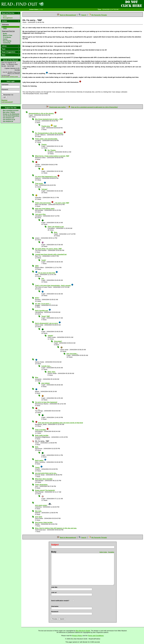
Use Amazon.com (9, 118)
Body (54, 552)
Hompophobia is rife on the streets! (43, 113)
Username (5, 85)
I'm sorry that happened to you (47, 176)
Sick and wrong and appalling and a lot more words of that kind (59, 423)
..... (37, 409)
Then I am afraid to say (56, 227)
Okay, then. (52, 372)
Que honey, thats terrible (44, 522)
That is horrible (42, 430)
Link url (54, 592)
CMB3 (5, 29)
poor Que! (39, 517)
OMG (37, 266)
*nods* (44, 260)
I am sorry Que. (40, 214)
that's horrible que (43, 311)
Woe (37, 377)
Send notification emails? (60, 601)
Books (5, 34)
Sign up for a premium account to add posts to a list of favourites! (94, 107)
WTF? (37, 298)
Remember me (8, 95)
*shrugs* (44, 189)
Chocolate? (58, 341)
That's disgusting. (41, 485)
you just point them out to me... (46, 473)
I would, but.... (46, 366)
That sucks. (41, 183)
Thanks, (44, 144)
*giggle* (50, 336)
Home (5, 16)
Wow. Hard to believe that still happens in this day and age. (56, 528)
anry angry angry (44, 505)
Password (5, 89)
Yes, (43, 278)
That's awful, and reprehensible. (46, 139)
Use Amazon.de (8, 121)
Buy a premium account (11, 110)
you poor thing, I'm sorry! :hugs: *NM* (48, 249)
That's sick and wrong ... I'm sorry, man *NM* (52, 203)
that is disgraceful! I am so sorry (48, 323)
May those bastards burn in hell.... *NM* (49, 119)
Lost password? (7, 102)
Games (5, 39)
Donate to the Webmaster (11, 114)
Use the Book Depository (11, 116)
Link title (54, 587)
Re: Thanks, (52, 150)
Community (7, 43)
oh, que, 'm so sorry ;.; (43, 304)
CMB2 (5, 27)
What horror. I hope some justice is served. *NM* (52, 156)
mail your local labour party (45, 209)
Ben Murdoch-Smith (83, 631)
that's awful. (41, 460)
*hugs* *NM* (46, 316)
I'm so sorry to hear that (47, 273)
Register (4, 100)
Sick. (37, 447)
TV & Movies (7, 37)
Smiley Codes (103, 552)
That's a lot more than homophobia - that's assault (54, 285)
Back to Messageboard (68, 15)
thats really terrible (42, 435)
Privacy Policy (77, 636)
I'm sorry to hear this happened (46, 402)
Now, (56, 232)
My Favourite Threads (99, 15)
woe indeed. (46, 383)
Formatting (111, 552)
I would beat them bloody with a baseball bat (51, 254)
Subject (55, 545)
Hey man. (38, 511)
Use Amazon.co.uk (9, 120)
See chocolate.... (72, 354)
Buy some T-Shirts (9, 112)
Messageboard (8, 18)
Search (84, 15)
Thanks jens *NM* (49, 126)
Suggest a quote (14, 76)
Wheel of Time (7, 35)
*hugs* (39, 467)
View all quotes (5, 76)
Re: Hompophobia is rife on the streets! (50, 133)
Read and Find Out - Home (34, 4)
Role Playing (7, 41)
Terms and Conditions (96, 636)
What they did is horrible (44, 479)
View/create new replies (57, 107)
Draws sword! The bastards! (45, 490)
